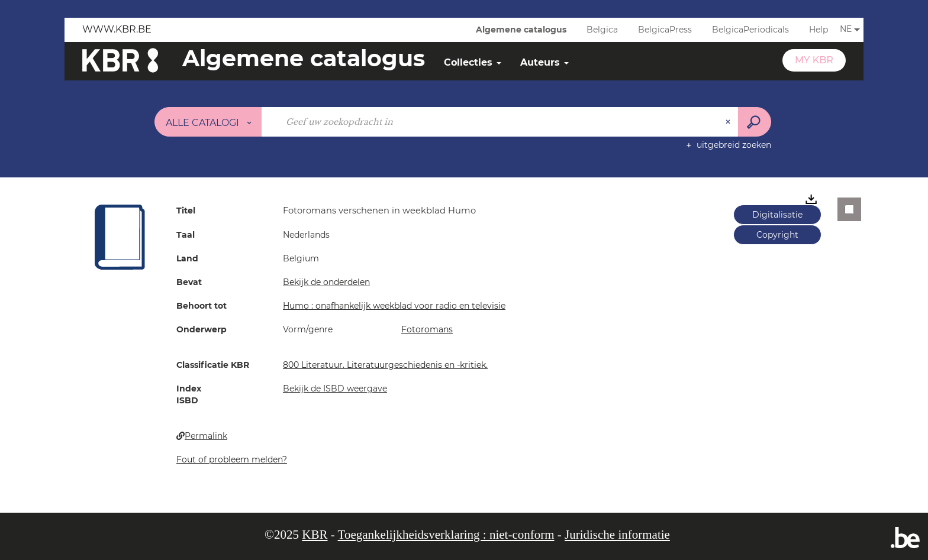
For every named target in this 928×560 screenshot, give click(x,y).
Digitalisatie (777, 215)
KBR (315, 535)
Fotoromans (427, 329)
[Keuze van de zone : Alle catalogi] (208, 122)
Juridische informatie (617, 535)
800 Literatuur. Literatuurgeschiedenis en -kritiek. (385, 365)
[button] (120, 237)
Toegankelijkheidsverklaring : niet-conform (446, 535)
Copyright (777, 235)
